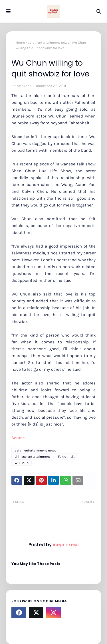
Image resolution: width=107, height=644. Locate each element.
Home (20, 42)
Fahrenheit (66, 457)
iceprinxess (22, 86)
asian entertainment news (48, 42)
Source (18, 438)
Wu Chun (22, 463)
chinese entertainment (32, 457)
